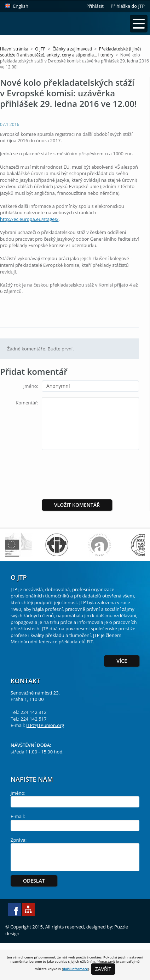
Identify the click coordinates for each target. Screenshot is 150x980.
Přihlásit (95, 6)
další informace (76, 969)
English (21, 6)
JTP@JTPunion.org (45, 725)
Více (122, 661)
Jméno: (31, 386)
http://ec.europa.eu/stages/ (29, 219)
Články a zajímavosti (72, 49)
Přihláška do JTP (128, 6)
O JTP (40, 49)
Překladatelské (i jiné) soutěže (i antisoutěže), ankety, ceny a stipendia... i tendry (70, 52)
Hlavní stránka (14, 49)
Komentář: (27, 403)
